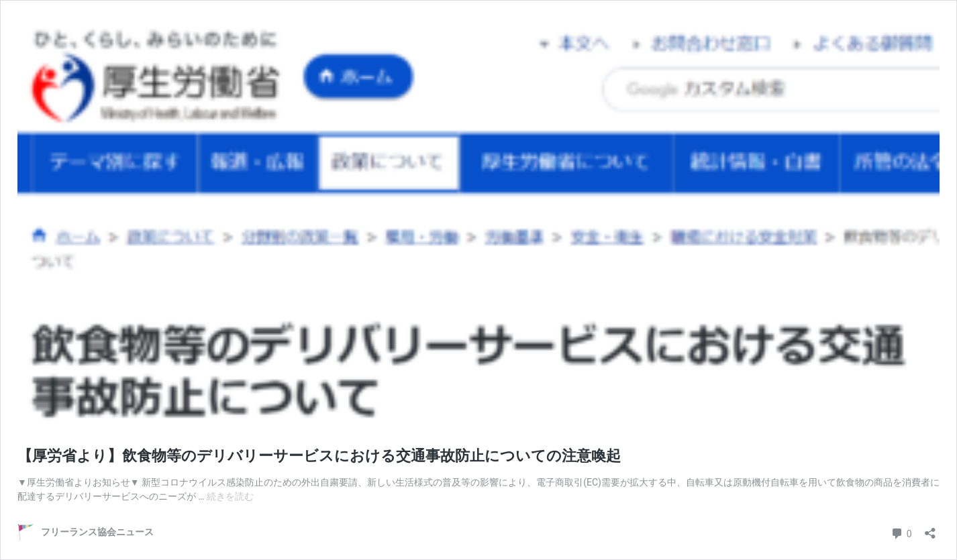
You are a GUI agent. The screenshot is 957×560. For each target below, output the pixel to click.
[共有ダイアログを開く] (930, 529)
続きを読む (230, 496)
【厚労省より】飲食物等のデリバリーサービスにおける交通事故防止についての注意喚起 (319, 456)
